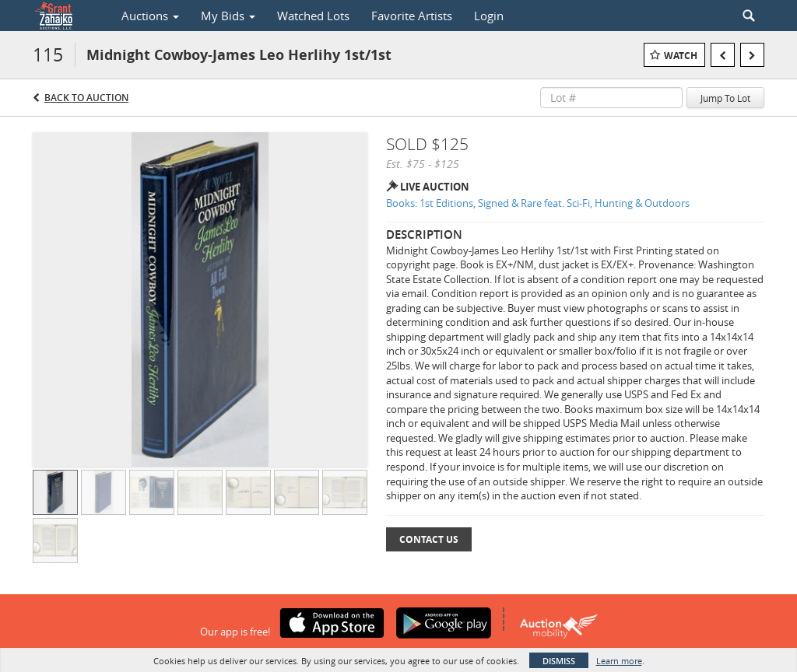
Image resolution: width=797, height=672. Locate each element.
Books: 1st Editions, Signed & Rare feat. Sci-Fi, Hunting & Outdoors (538, 203)
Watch (681, 56)
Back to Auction (86, 98)
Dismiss (559, 661)
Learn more (619, 661)
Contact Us (429, 539)
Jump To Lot (725, 98)
